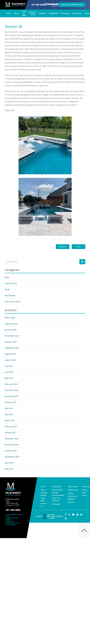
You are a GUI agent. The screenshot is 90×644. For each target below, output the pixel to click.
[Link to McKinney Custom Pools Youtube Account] (73, 515)
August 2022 (10, 360)
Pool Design (56, 504)
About (43, 490)
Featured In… (44, 505)
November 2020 (12, 445)
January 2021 (10, 433)
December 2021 (12, 390)
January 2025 (10, 330)
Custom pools (11, 283)
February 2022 (11, 384)
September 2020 (12, 457)
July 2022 (9, 366)
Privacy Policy (10, 525)
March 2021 (10, 420)
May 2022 (9, 378)
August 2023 (10, 354)
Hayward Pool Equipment (72, 497)
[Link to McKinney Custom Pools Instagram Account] (69, 515)
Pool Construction (13, 302)
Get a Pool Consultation (72, 5)
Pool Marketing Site (12, 523)
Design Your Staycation (56, 500)
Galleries (71, 493)
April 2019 (9, 463)
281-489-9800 (38, 5)
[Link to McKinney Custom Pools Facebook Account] (66, 515)
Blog (7, 277)
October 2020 (11, 451)
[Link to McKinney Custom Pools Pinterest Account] (77, 515)
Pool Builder (10, 295)
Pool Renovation (57, 490)
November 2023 (12, 336)
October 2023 (11, 342)
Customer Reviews (44, 494)
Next (79, 247)
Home (43, 487)
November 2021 (12, 396)
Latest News (43, 500)
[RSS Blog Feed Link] (66, 518)
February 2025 (11, 324)
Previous (63, 247)
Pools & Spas (56, 487)
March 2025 (10, 318)
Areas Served (84, 494)
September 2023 (12, 348)
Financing (71, 502)
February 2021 (11, 427)
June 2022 (9, 372)
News (7, 289)
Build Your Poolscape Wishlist (58, 494)
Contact (85, 490)
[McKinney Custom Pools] (15, 5)
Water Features (73, 487)
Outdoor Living (73, 490)
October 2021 (11, 402)
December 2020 (12, 439)
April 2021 (9, 414)
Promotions (86, 487)
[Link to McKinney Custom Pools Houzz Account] (81, 515)
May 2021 (9, 408)
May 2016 (9, 469)
